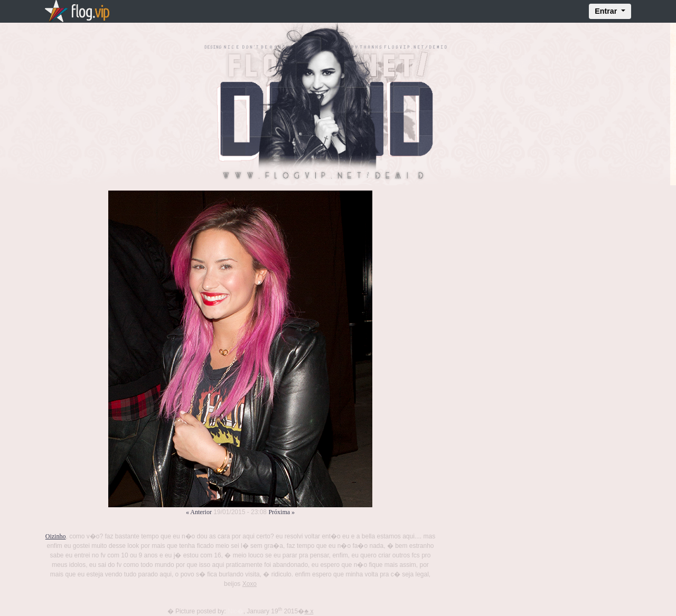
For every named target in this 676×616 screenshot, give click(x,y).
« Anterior (199, 512)
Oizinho (56, 536)
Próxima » (281, 512)
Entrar (607, 11)
